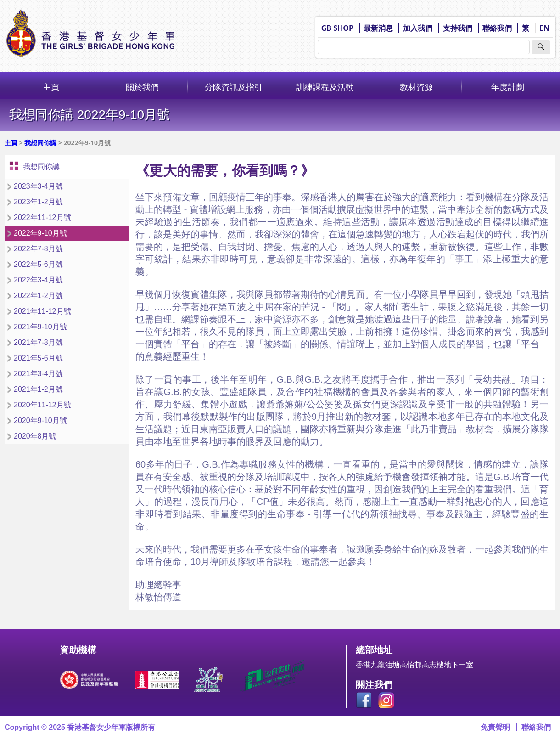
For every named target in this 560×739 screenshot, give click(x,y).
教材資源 (416, 87)
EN (544, 28)
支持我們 (458, 28)
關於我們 (142, 87)
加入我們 (418, 28)
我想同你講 (40, 143)
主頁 (51, 87)
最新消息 (378, 28)
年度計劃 (508, 87)
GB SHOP (337, 28)
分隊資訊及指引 (234, 87)
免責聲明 (495, 727)
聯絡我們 (497, 28)
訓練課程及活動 (325, 87)
